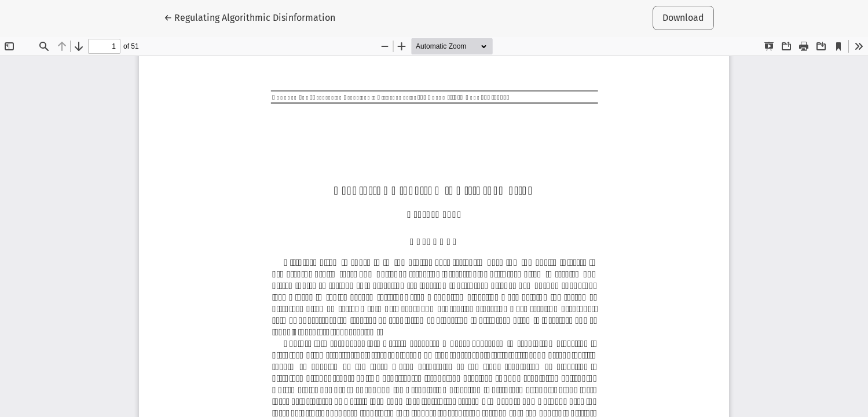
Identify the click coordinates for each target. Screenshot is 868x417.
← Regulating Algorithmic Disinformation (250, 17)
